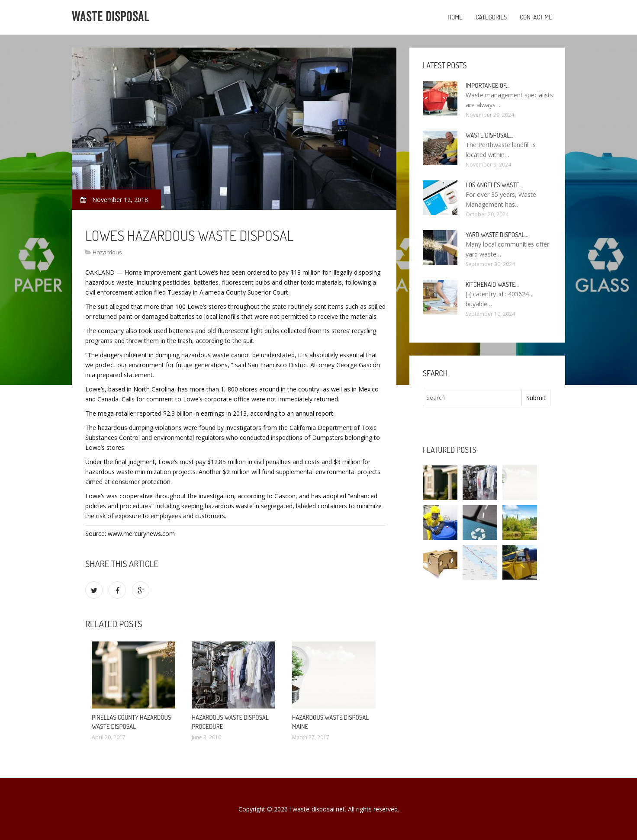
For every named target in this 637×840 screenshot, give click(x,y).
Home (455, 17)
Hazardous (107, 252)
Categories (491, 17)
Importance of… (487, 85)
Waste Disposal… (489, 135)
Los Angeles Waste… (494, 185)
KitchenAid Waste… (492, 284)
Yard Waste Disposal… (497, 235)
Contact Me (536, 17)
